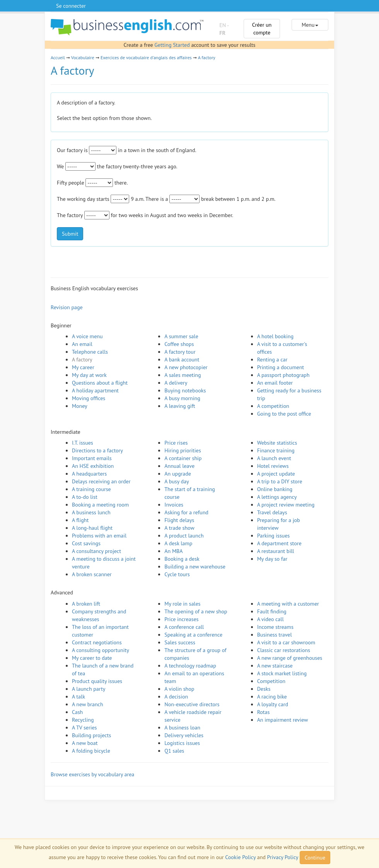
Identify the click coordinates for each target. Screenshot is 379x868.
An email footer (275, 383)
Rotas (264, 712)
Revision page (67, 307)
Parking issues (274, 536)
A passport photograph (283, 375)
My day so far (272, 559)
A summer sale (181, 336)
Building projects (91, 735)
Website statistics (277, 443)
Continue (315, 858)
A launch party (89, 689)
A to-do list (85, 497)
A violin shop (179, 689)
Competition (271, 681)
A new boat (85, 743)
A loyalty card (273, 704)
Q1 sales (174, 751)
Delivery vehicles (184, 735)
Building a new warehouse (195, 567)
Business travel (275, 635)
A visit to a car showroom (286, 642)
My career (83, 367)
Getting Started (172, 45)
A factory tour (180, 352)
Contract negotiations (97, 642)
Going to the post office (284, 414)
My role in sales (182, 604)
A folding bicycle (91, 751)
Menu (310, 25)
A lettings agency (277, 497)
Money (80, 406)
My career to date (92, 658)
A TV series (84, 728)
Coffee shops (179, 344)
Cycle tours (177, 574)
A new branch (88, 704)
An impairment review (283, 720)
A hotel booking (275, 336)
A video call (271, 619)
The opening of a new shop (196, 611)
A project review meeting (286, 505)
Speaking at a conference (193, 635)
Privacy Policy (283, 857)
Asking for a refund (186, 512)
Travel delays (272, 512)
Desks (264, 689)
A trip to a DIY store (280, 481)
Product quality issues (97, 681)
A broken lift (86, 604)
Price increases (181, 619)
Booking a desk (182, 559)
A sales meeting (183, 375)
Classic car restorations (284, 650)
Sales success (180, 642)
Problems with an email (99, 536)
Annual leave (179, 466)
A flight (80, 520)
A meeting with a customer (288, 604)
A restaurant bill (276, 551)
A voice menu (87, 336)
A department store (279, 543)
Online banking (275, 489)
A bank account (182, 360)
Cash (77, 712)
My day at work (89, 375)
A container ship (183, 458)
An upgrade (178, 474)
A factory (207, 57)
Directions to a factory (97, 450)
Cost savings (86, 543)
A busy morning (182, 398)
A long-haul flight (92, 528)
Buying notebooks (185, 390)
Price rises (176, 443)
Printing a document (281, 367)
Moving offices (89, 398)
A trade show (179, 528)
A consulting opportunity (101, 650)
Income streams (275, 627)
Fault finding (272, 611)
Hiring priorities (183, 450)
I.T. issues (83, 443)
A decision (176, 697)
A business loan (182, 728)
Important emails (92, 458)
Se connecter (71, 6)
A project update (276, 474)
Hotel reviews (273, 466)
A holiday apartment (95, 390)
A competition (273, 406)
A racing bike (272, 697)
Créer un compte (262, 29)
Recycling (83, 720)
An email (82, 344)
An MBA (173, 551)
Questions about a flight (100, 383)
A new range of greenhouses (290, 658)
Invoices (174, 505)
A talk (79, 697)
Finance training (276, 450)
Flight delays (179, 520)
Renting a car (272, 360)
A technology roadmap (190, 666)
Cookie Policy (240, 857)
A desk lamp (178, 543)
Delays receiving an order (101, 481)
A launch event (274, 458)
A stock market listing (282, 673)
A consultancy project (96, 551)
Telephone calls (90, 352)
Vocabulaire (83, 57)
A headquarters (89, 474)
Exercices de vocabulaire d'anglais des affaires (146, 57)
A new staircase (275, 666)
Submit (70, 234)
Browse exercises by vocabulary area (92, 774)
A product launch (184, 536)
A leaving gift (180, 406)
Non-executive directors (192, 704)
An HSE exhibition (93, 466)
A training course (91, 489)
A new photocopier (186, 367)
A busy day (177, 481)
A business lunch (91, 512)
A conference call (184, 627)
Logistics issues (182, 743)
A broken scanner (92, 574)
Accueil (58, 57)
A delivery (176, 383)
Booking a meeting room (100, 505)
